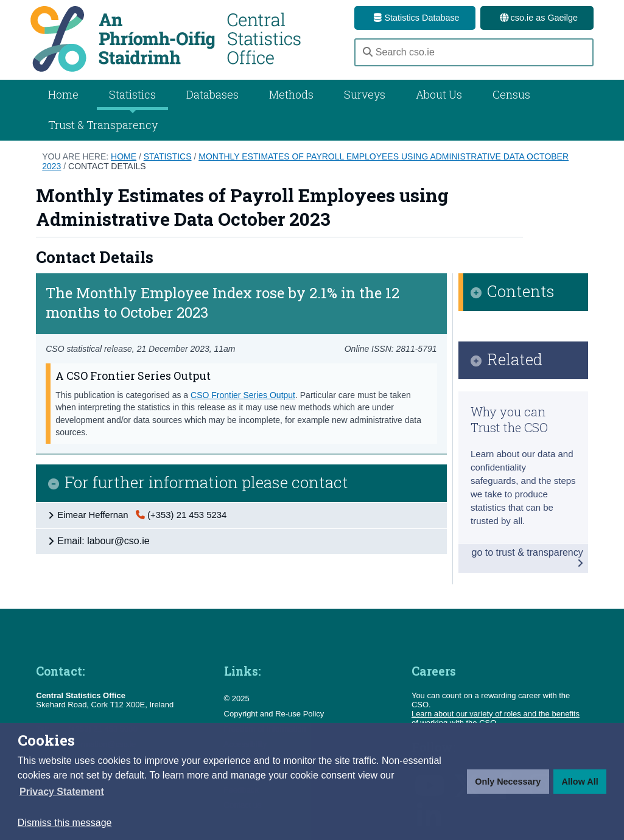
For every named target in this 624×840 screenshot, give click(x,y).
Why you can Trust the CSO (509, 419)
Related (515, 360)
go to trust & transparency (528, 558)
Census (511, 94)
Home (63, 94)
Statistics (168, 156)
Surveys (365, 94)
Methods (291, 94)
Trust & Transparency (103, 125)
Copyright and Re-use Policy (274, 714)
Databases (212, 94)
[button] (62, 792)
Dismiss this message (65, 823)
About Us (439, 94)
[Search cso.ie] (474, 52)
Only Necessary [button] (508, 782)
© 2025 (237, 698)
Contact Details (107, 166)
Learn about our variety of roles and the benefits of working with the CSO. (496, 718)
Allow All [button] (580, 782)
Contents (521, 292)
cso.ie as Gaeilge (537, 18)
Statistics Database (415, 18)
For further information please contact (206, 483)
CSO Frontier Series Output (243, 395)
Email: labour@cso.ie (103, 541)
